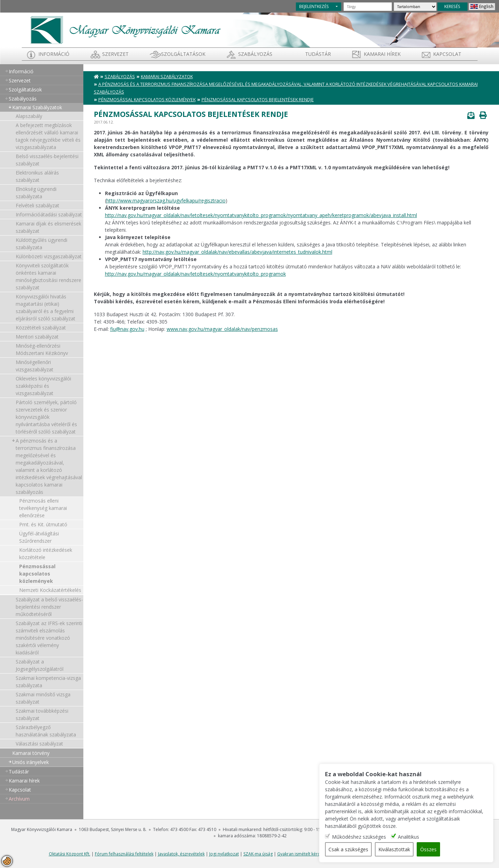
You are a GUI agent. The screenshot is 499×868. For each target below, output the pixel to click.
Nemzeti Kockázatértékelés (50, 590)
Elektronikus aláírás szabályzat (37, 176)
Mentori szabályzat (37, 337)
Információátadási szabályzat (49, 214)
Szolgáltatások (183, 54)
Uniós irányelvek (31, 762)
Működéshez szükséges (359, 837)
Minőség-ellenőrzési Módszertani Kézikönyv (42, 349)
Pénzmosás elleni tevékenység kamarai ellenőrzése (43, 508)
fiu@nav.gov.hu (127, 329)
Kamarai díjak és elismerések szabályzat (48, 227)
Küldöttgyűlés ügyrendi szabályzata (41, 244)
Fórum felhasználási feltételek (124, 854)
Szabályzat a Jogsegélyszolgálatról (40, 665)
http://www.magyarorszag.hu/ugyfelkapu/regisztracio (166, 201)
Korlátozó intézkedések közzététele (46, 554)
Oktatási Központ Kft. (70, 854)
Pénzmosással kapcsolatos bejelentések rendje (258, 100)
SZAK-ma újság (258, 854)
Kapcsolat (447, 54)
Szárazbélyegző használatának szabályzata (46, 731)
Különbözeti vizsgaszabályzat (49, 256)
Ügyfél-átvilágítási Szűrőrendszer (39, 537)
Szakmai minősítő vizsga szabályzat (43, 698)
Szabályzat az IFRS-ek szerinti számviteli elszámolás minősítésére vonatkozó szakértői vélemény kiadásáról (49, 638)
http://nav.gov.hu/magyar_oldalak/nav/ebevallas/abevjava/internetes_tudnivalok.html (237, 252)
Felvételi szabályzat (37, 205)
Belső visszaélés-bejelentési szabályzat (47, 160)
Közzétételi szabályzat (41, 328)
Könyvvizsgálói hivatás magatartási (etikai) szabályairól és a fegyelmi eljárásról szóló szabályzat (46, 307)
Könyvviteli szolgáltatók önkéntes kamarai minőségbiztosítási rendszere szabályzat (48, 276)
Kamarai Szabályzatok (37, 107)
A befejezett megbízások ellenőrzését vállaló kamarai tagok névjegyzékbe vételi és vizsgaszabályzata (48, 136)
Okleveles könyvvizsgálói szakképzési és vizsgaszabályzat (43, 386)
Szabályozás (120, 77)
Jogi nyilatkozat (224, 854)
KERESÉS (452, 6)
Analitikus (409, 837)
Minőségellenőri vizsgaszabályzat (35, 366)
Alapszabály (29, 116)
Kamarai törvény (31, 753)
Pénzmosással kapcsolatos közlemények (37, 574)
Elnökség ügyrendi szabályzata (36, 193)
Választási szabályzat (39, 744)
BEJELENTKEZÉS (314, 6)
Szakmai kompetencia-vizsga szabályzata (48, 682)
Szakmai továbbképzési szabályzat (42, 714)
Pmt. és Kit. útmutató (43, 524)
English (486, 6)
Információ (54, 54)
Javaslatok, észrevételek (181, 854)
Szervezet (115, 54)
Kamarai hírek (382, 54)
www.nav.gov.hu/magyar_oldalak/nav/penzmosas (222, 329)
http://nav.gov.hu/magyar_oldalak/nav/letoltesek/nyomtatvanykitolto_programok (195, 274)
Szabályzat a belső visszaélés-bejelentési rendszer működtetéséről (49, 607)
